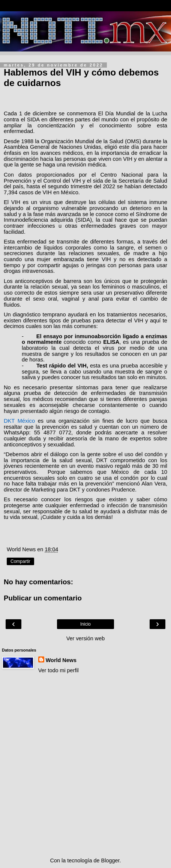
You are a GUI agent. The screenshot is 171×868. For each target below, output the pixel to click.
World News (61, 660)
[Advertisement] (85, 765)
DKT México (19, 421)
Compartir (20, 561)
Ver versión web (85, 638)
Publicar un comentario (43, 598)
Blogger (110, 860)
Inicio (85, 624)
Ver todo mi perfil (58, 670)
